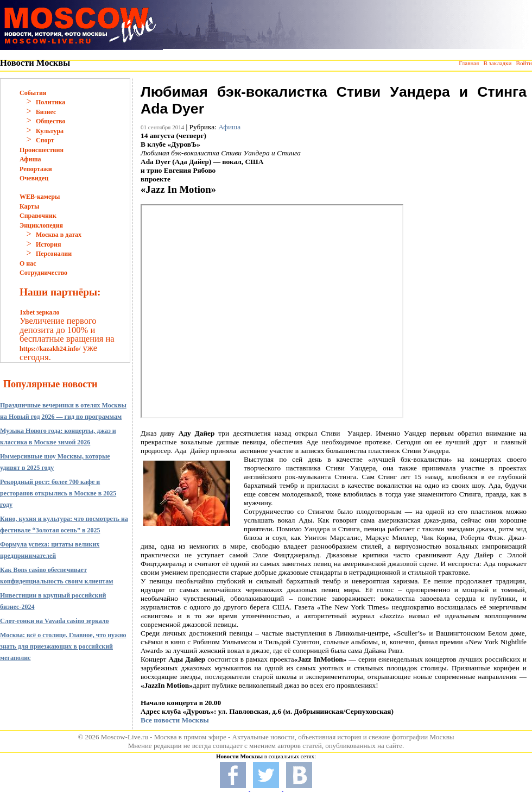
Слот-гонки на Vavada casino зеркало (55, 621)
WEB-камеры (40, 197)
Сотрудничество (43, 273)
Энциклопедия (41, 225)
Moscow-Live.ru (125, 737)
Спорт (45, 140)
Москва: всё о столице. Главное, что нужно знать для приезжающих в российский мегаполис (63, 646)
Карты (29, 206)
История (48, 244)
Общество (51, 121)
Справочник (38, 216)
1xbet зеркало (39, 312)
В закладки (497, 63)
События (33, 93)
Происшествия (42, 150)
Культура (50, 131)
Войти (524, 63)
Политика (50, 102)
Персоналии (54, 254)
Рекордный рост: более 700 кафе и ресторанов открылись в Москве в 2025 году (58, 493)
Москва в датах (59, 235)
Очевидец (34, 178)
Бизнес (46, 112)
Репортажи (36, 169)
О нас (28, 263)
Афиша (30, 159)
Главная (469, 63)
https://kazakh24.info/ (50, 349)
